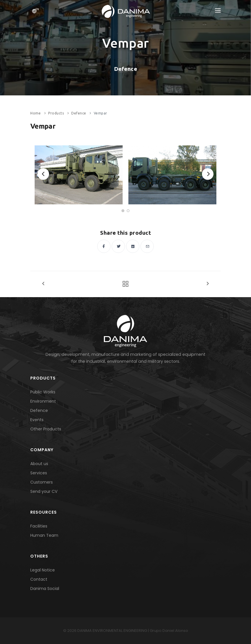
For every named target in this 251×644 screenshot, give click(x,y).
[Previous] (43, 174)
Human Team (44, 535)
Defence (79, 113)
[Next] (208, 174)
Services (39, 473)
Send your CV (44, 491)
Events (37, 420)
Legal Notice (43, 570)
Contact (39, 579)
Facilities (39, 526)
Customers (42, 482)
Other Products (46, 429)
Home (35, 113)
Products (56, 113)
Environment (43, 401)
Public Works (43, 392)
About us (39, 464)
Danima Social (45, 589)
